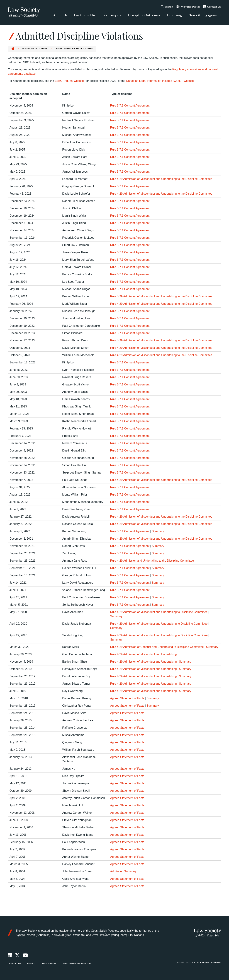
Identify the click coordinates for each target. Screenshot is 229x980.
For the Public (85, 15)
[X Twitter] (18, 955)
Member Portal (188, 7)
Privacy (31, 963)
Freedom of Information (77, 963)
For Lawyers (112, 15)
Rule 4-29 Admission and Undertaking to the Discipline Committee (152, 561)
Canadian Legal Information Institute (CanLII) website (160, 81)
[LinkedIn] (10, 955)
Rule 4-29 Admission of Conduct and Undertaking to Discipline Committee (157, 647)
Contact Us (212, 7)
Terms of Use (49, 963)
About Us (60, 15)
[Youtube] (25, 955)
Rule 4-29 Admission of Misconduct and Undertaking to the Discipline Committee (161, 179)
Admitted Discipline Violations (74, 49)
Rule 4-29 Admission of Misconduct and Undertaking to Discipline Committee (159, 612)
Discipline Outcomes (144, 15)
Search (167, 7)
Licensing (174, 15)
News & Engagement (205, 15)
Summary (158, 531)
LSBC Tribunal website (69, 81)
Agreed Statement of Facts (127, 698)
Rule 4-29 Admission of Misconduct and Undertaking (143, 654)
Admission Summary (123, 871)
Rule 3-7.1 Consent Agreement (130, 106)
